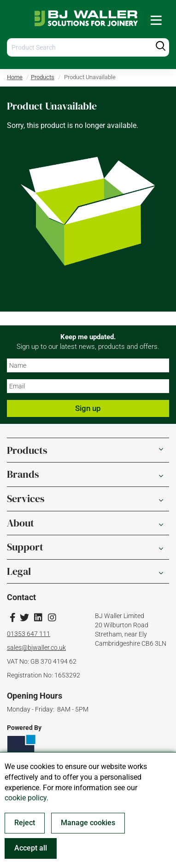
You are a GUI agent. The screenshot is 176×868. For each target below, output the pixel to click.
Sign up (88, 408)
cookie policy (26, 798)
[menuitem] (156, 20)
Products (43, 77)
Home (15, 77)
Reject (25, 823)
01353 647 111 (29, 634)
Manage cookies (88, 823)
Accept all (31, 848)
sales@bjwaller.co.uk (36, 648)
